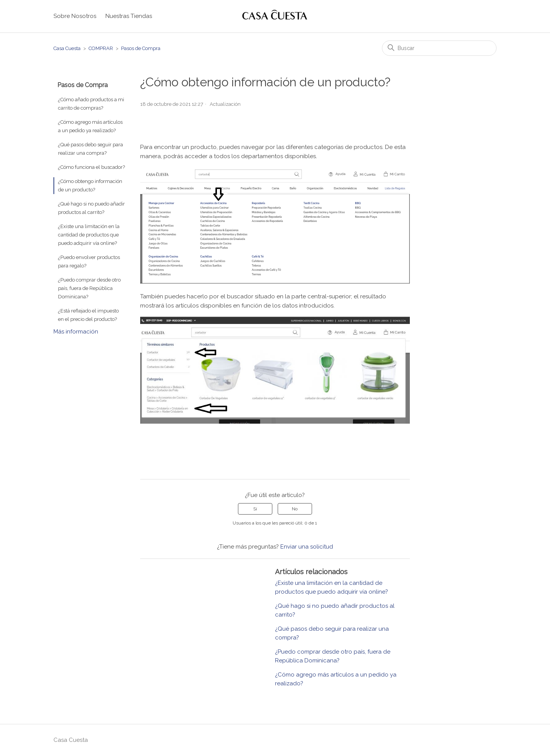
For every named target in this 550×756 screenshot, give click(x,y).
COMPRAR (101, 48)
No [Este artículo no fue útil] (295, 509)
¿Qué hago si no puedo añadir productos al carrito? (91, 208)
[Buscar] (439, 48)
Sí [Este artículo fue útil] (255, 509)
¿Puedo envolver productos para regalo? (89, 261)
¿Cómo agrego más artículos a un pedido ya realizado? (90, 126)
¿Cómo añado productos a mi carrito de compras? (91, 104)
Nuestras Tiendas (129, 16)
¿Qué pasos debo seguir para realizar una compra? (91, 149)
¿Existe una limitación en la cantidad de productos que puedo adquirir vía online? (89, 235)
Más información (76, 332)
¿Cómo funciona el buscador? (91, 167)
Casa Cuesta (67, 48)
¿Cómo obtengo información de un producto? (90, 185)
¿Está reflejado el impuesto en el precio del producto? (88, 315)
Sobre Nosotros (75, 16)
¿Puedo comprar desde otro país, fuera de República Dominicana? (89, 288)
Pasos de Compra (141, 48)
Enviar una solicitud (307, 547)
